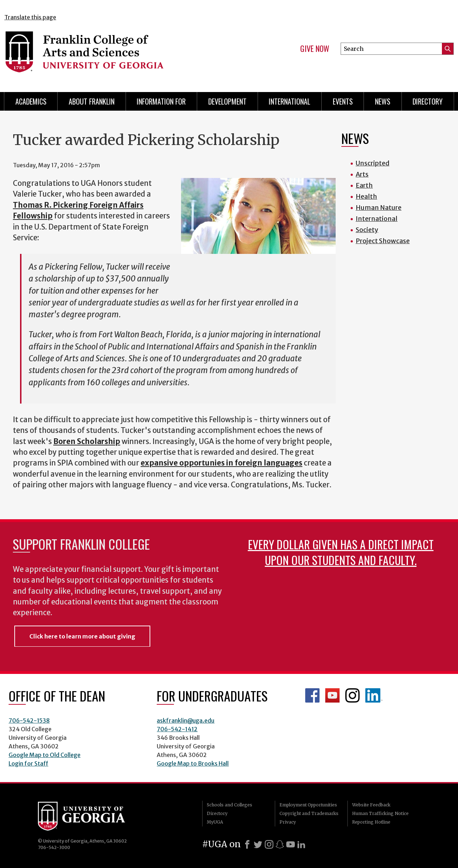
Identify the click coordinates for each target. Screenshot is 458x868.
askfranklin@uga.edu (186, 720)
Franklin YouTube (332, 695)
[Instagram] (269, 844)
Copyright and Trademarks (309, 813)
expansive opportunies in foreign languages (221, 463)
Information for (161, 101)
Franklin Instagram (352, 695)
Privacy (288, 822)
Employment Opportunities (308, 805)
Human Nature (379, 208)
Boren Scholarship (87, 442)
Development (227, 101)
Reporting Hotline (371, 822)
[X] (258, 844)
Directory (428, 101)
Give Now (315, 49)
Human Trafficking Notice (380, 813)
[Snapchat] (280, 844)
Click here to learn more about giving (82, 636)
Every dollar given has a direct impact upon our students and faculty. (341, 552)
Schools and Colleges (230, 805)
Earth (364, 185)
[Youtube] (291, 844)
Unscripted (372, 163)
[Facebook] (247, 844)
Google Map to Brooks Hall (193, 763)
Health (366, 196)
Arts (362, 174)
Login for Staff (28, 763)
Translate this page (30, 17)
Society (367, 230)
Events (343, 101)
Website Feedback (371, 805)
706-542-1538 (29, 720)
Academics (31, 101)
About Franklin (92, 101)
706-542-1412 (177, 729)
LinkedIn (374, 695)
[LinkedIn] (301, 844)
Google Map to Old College (45, 755)
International (289, 101)
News (383, 101)
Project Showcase (383, 241)
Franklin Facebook (312, 695)
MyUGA (215, 822)
